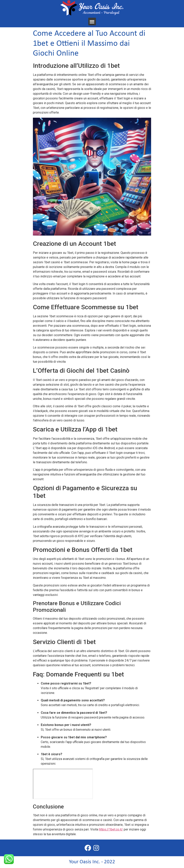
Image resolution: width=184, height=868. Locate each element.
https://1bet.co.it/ (111, 829)
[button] (92, 22)
